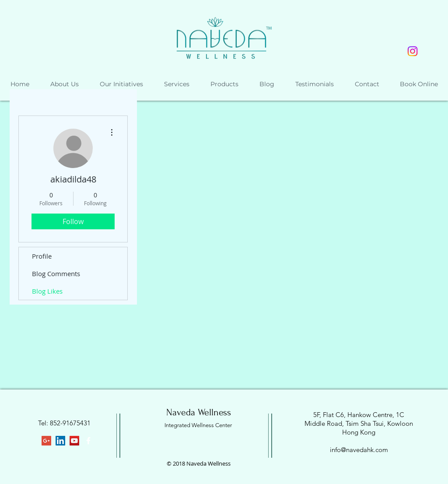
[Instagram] (413, 51)
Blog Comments (56, 274)
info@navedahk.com (359, 450)
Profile (42, 256)
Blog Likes (47, 291)
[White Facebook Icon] (88, 441)
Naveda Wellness (199, 412)
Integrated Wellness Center (198, 425)
